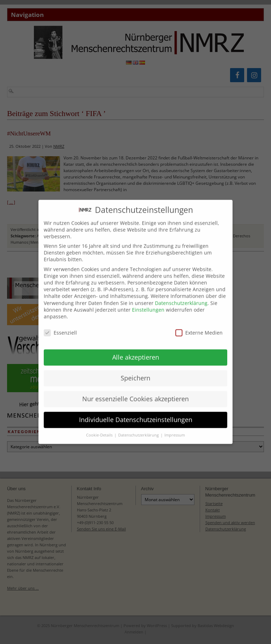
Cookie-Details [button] (100, 430)
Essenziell (60, 328)
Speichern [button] (135, 373)
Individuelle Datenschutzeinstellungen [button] (136, 415)
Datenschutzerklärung (181, 298)
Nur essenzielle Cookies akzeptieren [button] (135, 394)
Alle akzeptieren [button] (136, 352)
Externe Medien (199, 328)
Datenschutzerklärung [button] (139, 430)
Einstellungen (148, 305)
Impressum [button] (175, 430)
